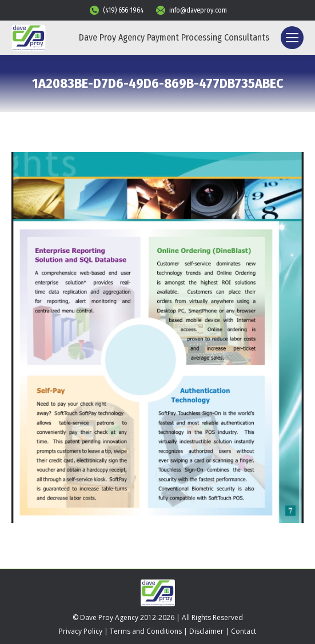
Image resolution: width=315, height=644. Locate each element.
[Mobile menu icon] (292, 38)
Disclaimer (206, 631)
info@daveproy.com (191, 10)
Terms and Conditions (146, 631)
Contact (244, 631)
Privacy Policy (81, 631)
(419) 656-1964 (116, 10)
